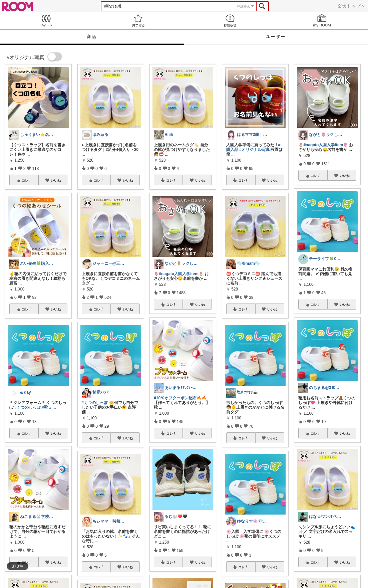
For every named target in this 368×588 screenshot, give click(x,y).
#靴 (45, 407)
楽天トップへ (351, 6)
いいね (56, 180)
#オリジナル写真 (254, 150)
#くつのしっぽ (28, 407)
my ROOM (322, 21)
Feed (46, 21)
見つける (138, 21)
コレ (27, 180)
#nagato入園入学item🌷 (181, 274)
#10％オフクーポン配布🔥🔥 (180, 398)
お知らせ (230, 21)
